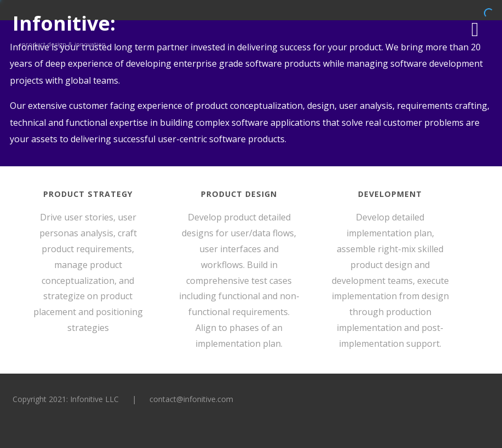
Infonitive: (64, 23)
